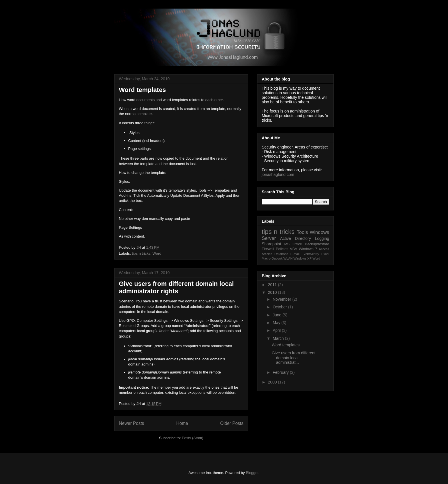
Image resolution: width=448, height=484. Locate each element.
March (279, 338)
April (277, 330)
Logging (322, 238)
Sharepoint (271, 244)
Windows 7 (308, 249)
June (277, 315)
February (281, 372)
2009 (273, 382)
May (277, 323)
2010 (273, 292)
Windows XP (302, 258)
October (280, 307)
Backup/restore (317, 244)
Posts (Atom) (192, 438)
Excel (325, 254)
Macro (266, 258)
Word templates (142, 90)
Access (324, 249)
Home (182, 423)
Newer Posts (131, 423)
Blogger (252, 473)
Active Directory (295, 238)
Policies (282, 249)
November (282, 299)
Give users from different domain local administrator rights (176, 287)
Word (157, 253)
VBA (294, 249)
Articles (267, 254)
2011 (273, 285)
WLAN (288, 258)
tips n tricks (141, 253)
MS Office (293, 244)
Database (281, 254)
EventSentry (310, 254)
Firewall (268, 249)
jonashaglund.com (278, 174)
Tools (302, 232)
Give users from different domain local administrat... (294, 358)
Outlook (277, 258)
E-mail (295, 254)
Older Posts (232, 423)
